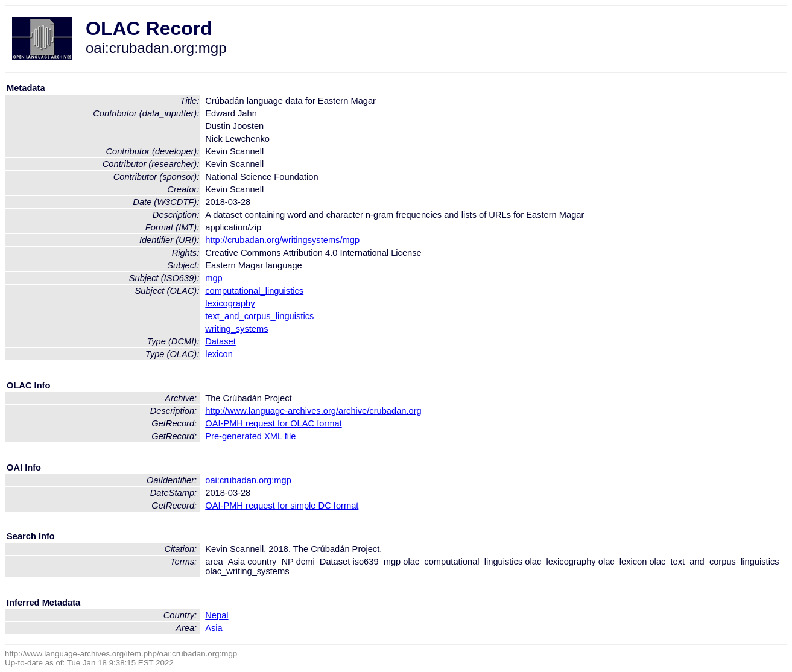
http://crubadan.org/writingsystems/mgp (282, 240)
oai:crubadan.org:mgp (248, 480)
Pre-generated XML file (250, 436)
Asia (214, 628)
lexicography (230, 303)
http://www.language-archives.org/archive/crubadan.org (313, 411)
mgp (214, 278)
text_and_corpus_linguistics (259, 316)
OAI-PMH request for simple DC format (282, 506)
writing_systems (236, 329)
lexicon (219, 354)
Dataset (220, 341)
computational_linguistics (254, 291)
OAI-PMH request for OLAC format (273, 423)
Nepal (217, 615)
